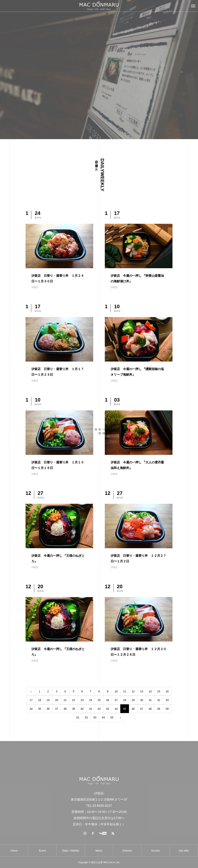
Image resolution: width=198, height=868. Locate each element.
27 (116, 700)
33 (167, 700)
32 (159, 700)
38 (65, 709)
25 (99, 700)
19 (48, 700)
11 (125, 691)
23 (82, 700)
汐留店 (35, 287)
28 (125, 700)
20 (57, 700)
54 (103, 717)
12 (133, 691)
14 (150, 691)
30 (142, 700)
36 (48, 709)
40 (82, 709)
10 (116, 691)
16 (167, 691)
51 (78, 717)
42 (99, 709)
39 (74, 709)
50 (167, 709)
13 (142, 691)
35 (40, 709)
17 (31, 700)
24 (91, 700)
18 (40, 700)
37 (57, 709)
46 (133, 709)
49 (159, 709)
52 (86, 717)
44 (116, 709)
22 (74, 700)
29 (133, 700)
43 (108, 709)
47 (142, 709)
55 (112, 717)
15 (159, 691)
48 (150, 709)
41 (91, 709)
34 (31, 709)
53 (95, 717)
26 (108, 700)
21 (65, 700)
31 (150, 700)
